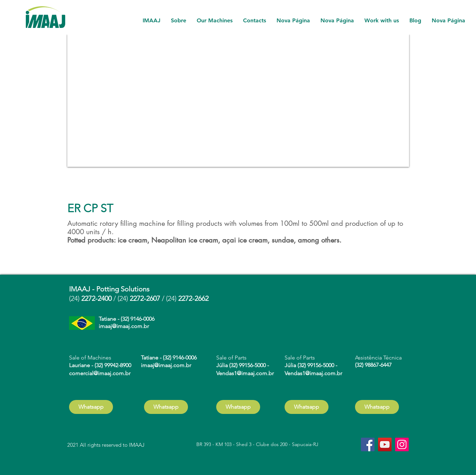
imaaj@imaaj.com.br (124, 326)
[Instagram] (402, 444)
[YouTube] (385, 444)
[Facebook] (368, 444)
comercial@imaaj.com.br (100, 373)
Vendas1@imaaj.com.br (245, 373)
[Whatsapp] (91, 407)
